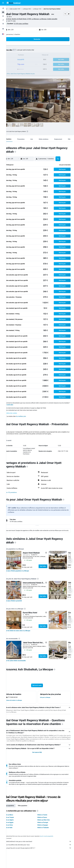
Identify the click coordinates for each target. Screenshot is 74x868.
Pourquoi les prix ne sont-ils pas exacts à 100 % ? (41, 861)
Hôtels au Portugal (46, 835)
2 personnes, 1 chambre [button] (19, 34)
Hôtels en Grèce (15, 838)
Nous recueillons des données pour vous (41, 857)
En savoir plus (15, 407)
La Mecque (32, 9)
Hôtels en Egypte (15, 835)
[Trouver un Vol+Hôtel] (3, 20)
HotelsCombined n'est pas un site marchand (41, 854)
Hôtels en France (45, 830)
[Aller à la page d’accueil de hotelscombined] (14, 3)
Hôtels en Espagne (46, 838)
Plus (11, 439)
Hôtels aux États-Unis (47, 833)
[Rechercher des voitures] (3, 16)
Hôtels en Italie (14, 840)
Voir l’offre (49, 574)
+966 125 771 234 (16, 21)
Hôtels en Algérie (15, 833)
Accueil (12, 9)
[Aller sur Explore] (3, 24)
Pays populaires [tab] (16, 818)
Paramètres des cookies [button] (16, 415)
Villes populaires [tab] (29, 818)
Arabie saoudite (19, 9)
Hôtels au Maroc (15, 828)
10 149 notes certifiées (27, 24)
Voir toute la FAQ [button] (40, 763)
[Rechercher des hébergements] (3, 12)
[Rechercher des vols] (3, 8)
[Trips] (3, 29)
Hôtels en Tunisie (45, 828)
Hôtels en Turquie (15, 830)
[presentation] (34, 131)
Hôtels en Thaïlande (46, 840)
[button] (3, 3)
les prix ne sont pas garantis (53, 849)
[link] (23, 578)
